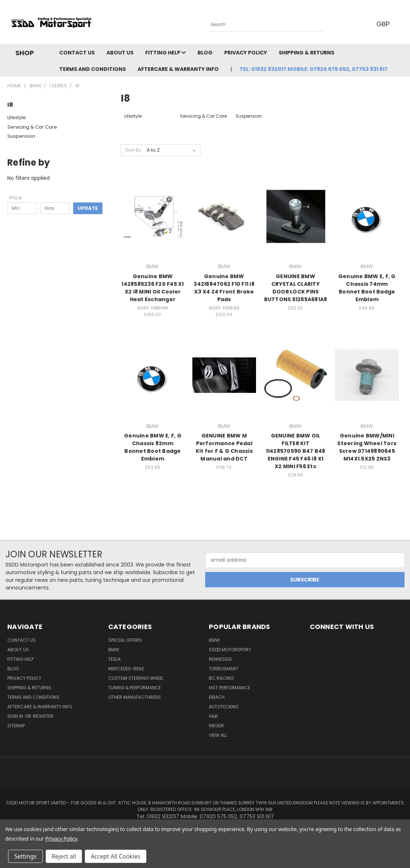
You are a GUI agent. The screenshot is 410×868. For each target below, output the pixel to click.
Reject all (64, 856)
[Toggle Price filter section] (19, 198)
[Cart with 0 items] (403, 24)
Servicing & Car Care (32, 127)
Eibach (217, 697)
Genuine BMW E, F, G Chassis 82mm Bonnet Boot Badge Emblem (153, 447)
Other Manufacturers (135, 697)
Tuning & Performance (135, 688)
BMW (114, 650)
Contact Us (77, 53)
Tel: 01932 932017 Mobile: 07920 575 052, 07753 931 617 (314, 69)
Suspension (21, 136)
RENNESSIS (220, 659)
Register (43, 716)
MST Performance (230, 688)
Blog (205, 53)
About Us (120, 53)
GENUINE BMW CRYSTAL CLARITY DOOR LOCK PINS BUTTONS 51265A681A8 (296, 288)
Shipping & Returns (306, 53)
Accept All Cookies (116, 856)
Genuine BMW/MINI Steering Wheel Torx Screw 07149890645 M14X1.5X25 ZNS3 (367, 447)
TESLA (114, 659)
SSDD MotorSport (230, 650)
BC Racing (221, 678)
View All (218, 735)
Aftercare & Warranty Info (178, 69)
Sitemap (16, 726)
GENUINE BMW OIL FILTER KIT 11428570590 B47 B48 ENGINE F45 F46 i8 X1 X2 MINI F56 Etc (296, 451)
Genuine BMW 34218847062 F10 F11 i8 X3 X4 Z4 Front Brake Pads (224, 288)
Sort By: (134, 150)
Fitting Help (165, 53)
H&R (213, 716)
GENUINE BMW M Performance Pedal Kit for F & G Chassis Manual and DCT (224, 447)
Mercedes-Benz (126, 669)
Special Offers (125, 640)
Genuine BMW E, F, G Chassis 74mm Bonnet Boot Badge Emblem (367, 288)
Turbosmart (224, 669)
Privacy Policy (246, 53)
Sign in (16, 716)
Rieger (216, 726)
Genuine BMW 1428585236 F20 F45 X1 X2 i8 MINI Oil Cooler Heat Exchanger (153, 288)
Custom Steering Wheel (136, 678)
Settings (25, 856)
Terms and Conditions (93, 69)
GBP (384, 24)
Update (88, 208)
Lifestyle (17, 117)
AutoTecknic (224, 707)
